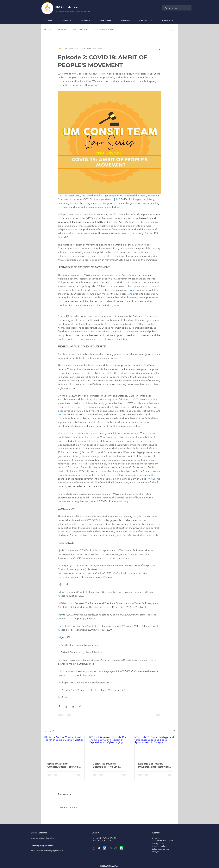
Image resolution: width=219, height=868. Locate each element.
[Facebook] (99, 848)
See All (172, 731)
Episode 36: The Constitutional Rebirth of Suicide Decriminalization (64, 765)
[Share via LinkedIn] (73, 706)
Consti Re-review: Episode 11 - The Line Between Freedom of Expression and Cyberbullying (107, 765)
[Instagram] (93, 848)
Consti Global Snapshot (104, 29)
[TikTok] (116, 848)
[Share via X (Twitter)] (66, 706)
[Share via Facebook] (59, 706)
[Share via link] (80, 706)
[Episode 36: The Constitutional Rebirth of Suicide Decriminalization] (64, 747)
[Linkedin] (110, 848)
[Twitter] (105, 848)
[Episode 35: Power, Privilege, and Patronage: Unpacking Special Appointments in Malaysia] (155, 747)
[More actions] (160, 49)
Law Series (61, 29)
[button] (66, 20)
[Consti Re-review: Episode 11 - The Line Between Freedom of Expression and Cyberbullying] (110, 747)
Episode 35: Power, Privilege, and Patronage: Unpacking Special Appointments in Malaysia (154, 765)
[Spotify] (121, 848)
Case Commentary (80, 29)
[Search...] (177, 8)
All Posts (48, 29)
